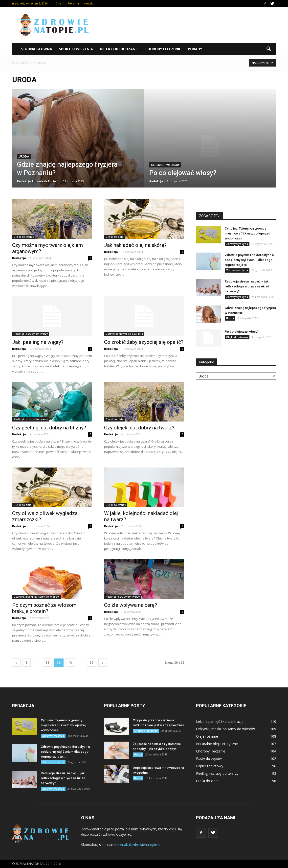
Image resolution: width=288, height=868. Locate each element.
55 (92, 663)
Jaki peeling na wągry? (38, 342)
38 (47, 663)
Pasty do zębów (209, 759)
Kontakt (89, 3)
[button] (269, 49)
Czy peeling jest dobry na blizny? (49, 428)
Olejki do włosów (165, 165)
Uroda (24, 157)
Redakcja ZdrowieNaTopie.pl (38, 181)
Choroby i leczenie (163, 49)
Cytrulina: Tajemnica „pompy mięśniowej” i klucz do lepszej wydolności (247, 233)
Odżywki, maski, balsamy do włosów (36, 597)
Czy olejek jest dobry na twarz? (139, 428)
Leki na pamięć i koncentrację (220, 721)
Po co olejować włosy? (242, 332)
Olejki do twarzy (24, 237)
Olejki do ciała (114, 237)
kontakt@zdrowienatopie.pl (139, 845)
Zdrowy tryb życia (237, 244)
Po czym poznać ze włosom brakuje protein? (44, 608)
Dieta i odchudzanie (119, 49)
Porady (195, 49)
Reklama (73, 3)
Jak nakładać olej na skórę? (135, 245)
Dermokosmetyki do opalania (124, 334)
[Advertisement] (186, 25)
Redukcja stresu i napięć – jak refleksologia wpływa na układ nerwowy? (247, 286)
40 (70, 663)
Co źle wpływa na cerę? (131, 605)
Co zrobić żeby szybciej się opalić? (144, 342)
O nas (59, 3)
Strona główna (36, 49)
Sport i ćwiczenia (76, 49)
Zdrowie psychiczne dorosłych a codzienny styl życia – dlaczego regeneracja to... (249, 260)
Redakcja (156, 181)
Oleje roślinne (207, 736)
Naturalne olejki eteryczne (217, 744)
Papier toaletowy (210, 766)
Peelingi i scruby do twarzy (31, 334)
